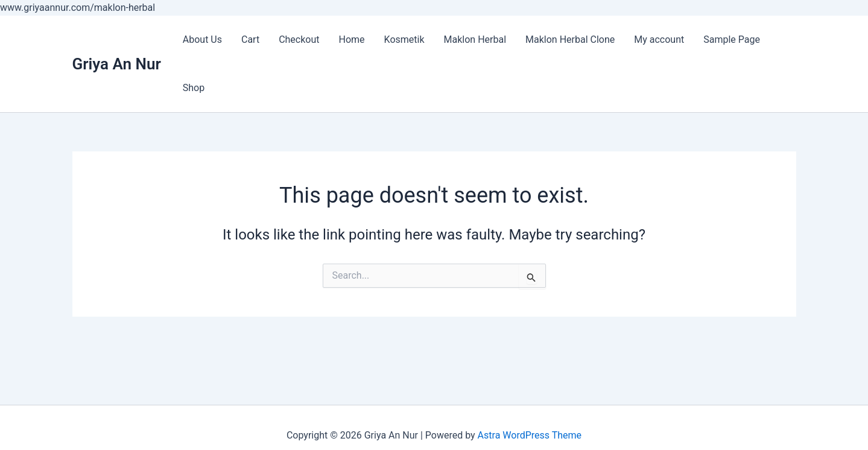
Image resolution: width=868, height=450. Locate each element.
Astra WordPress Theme (530, 435)
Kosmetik (404, 40)
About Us (202, 40)
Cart (250, 40)
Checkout (299, 40)
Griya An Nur (117, 64)
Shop (194, 88)
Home (352, 40)
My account (659, 40)
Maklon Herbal (475, 40)
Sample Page (732, 40)
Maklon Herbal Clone (570, 40)
